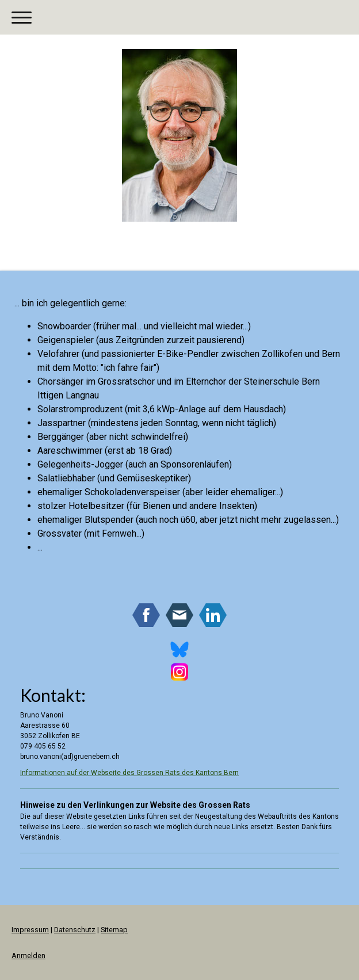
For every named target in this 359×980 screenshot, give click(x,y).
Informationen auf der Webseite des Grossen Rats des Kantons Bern (129, 773)
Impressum (30, 930)
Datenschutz (75, 930)
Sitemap (114, 930)
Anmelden (28, 956)
